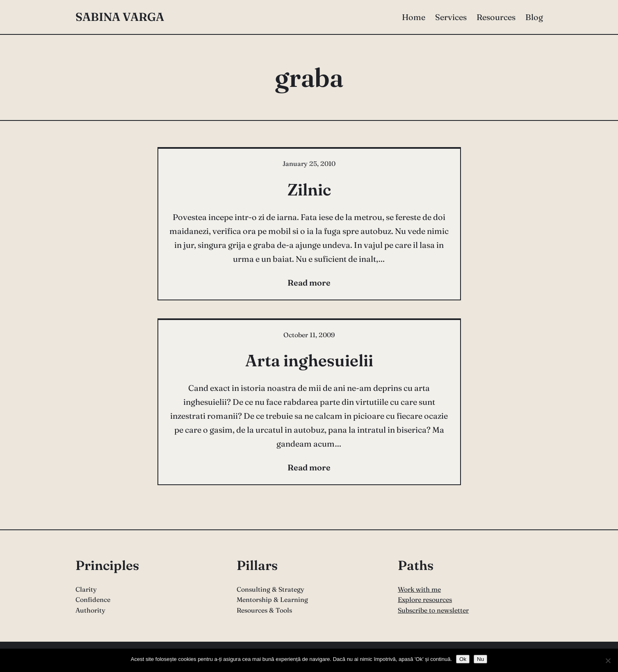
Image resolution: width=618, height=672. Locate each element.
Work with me (419, 589)
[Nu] (608, 661)
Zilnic (309, 190)
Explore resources (425, 599)
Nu (480, 659)
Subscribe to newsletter (433, 610)
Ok (463, 659)
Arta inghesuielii (309, 360)
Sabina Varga (120, 17)
